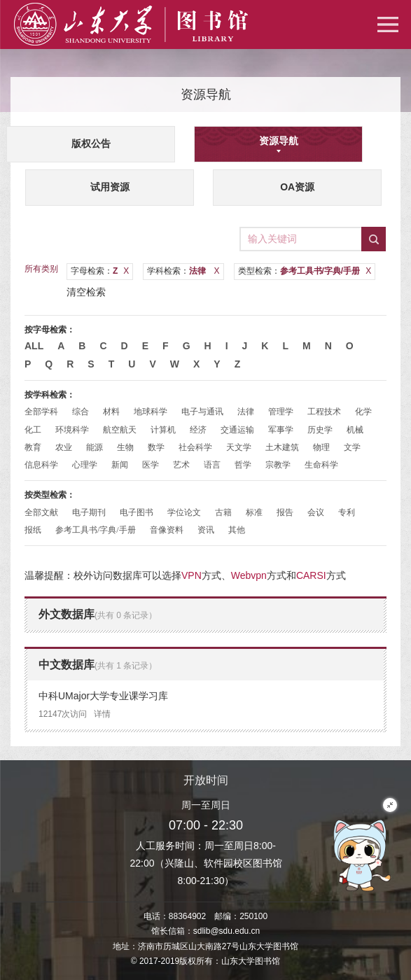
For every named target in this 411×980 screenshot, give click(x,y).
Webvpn (249, 575)
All (34, 346)
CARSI (311, 575)
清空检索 (86, 292)
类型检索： (305, 271)
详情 (102, 714)
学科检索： (183, 271)
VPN (191, 575)
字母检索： (100, 271)
